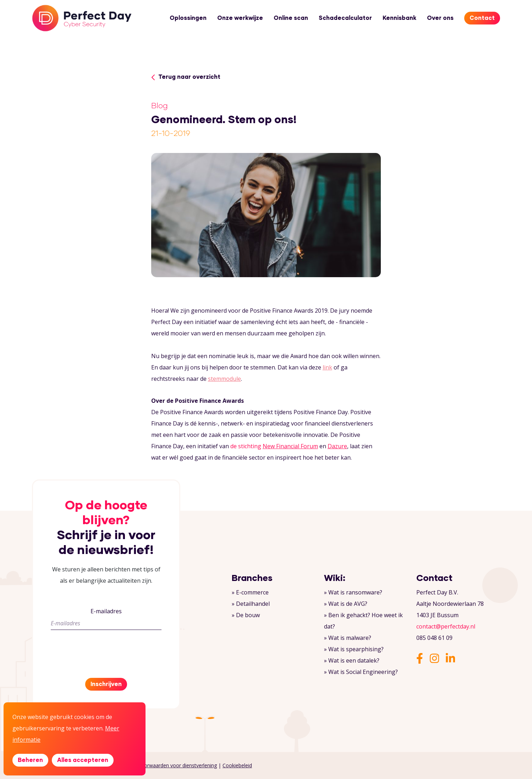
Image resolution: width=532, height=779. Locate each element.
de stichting (274, 446)
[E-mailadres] (106, 623)
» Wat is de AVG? (346, 604)
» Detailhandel (251, 604)
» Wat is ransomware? (353, 592)
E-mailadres (106, 611)
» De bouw (246, 615)
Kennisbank (399, 18)
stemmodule (224, 379)
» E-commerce (250, 592)
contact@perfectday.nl (446, 626)
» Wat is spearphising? (354, 649)
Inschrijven (106, 684)
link (327, 367)
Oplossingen (188, 18)
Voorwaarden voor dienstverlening (177, 765)
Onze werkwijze (240, 18)
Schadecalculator (345, 18)
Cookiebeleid (237, 765)
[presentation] (105, 649)
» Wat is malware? (348, 638)
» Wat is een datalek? (352, 660)
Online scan (291, 18)
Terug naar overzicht (186, 77)
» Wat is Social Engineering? (361, 672)
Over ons (440, 18)
